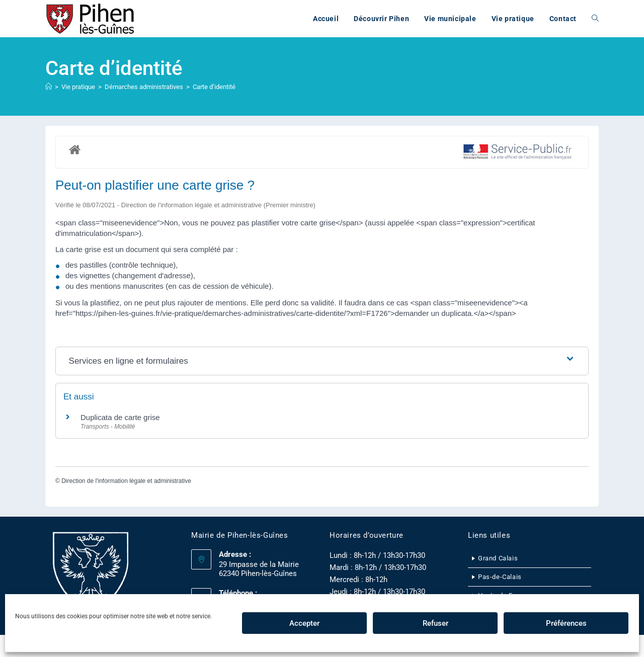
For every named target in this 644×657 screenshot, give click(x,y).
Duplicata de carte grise (120, 417)
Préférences (566, 623)
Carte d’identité (214, 87)
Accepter (304, 623)
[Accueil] (49, 87)
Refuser (435, 623)
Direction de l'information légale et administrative (126, 481)
